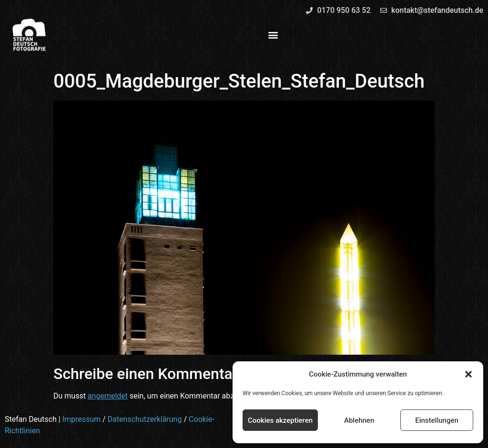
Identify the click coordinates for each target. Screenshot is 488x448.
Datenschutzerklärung (145, 419)
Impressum (82, 419)
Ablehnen (359, 420)
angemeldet (108, 396)
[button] (468, 374)
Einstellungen (437, 420)
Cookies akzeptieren (280, 420)
